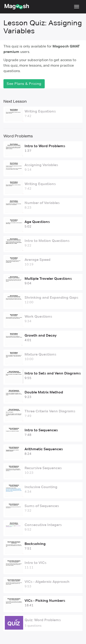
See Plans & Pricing (24, 84)
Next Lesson (15, 101)
